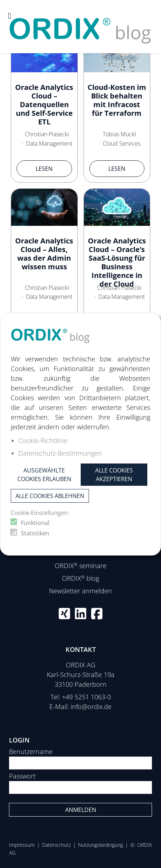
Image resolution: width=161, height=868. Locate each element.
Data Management (49, 143)
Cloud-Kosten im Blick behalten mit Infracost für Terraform (117, 100)
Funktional (35, 523)
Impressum (22, 845)
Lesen (44, 169)
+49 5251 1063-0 (86, 697)
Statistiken (35, 533)
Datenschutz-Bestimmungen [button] (60, 453)
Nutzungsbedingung (100, 845)
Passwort (22, 776)
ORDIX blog (80, 578)
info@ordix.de (91, 707)
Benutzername (31, 751)
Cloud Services (122, 143)
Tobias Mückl (119, 134)
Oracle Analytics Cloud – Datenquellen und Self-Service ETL (44, 104)
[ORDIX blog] (80, 26)
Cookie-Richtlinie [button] (43, 440)
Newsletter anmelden (80, 591)
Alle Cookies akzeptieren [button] (114, 475)
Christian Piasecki (47, 134)
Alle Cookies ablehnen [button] (50, 496)
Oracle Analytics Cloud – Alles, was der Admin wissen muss (44, 254)
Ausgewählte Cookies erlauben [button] (44, 475)
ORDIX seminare (81, 566)
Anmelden (81, 810)
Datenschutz (56, 845)
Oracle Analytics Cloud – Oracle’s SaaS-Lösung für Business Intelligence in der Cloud (117, 262)
